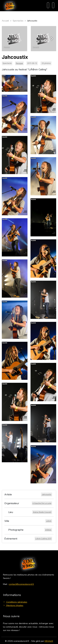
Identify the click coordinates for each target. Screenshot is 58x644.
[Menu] (53, 5)
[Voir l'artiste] (47, 494)
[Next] (51, 39)
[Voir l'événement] (43, 539)
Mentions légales (13, 605)
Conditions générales (15, 602)
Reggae (19, 63)
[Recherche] (48, 5)
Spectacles (18, 21)
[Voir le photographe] (48, 530)
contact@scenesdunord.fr (21, 584)
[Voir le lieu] (42, 512)
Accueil (5, 21)
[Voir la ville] (49, 521)
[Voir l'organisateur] (42, 503)
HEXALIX (49, 641)
